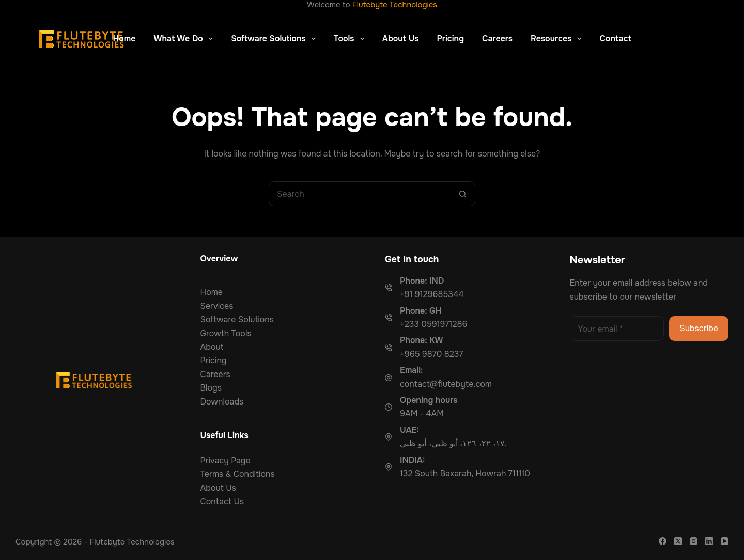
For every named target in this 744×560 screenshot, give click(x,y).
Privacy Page (226, 461)
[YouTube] (725, 541)
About (212, 347)
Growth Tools (226, 333)
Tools (351, 39)
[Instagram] (694, 541)
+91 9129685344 (432, 294)
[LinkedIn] (709, 541)
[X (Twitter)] (678, 541)
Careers (497, 38)
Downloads (222, 402)
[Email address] (617, 329)
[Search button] (463, 194)
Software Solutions (275, 39)
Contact (615, 38)
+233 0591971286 (433, 324)
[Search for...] (360, 194)
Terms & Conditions (238, 474)
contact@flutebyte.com (446, 384)
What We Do (186, 39)
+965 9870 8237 (431, 354)
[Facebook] (663, 541)
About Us (401, 38)
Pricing (450, 38)
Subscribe (699, 328)
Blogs (211, 388)
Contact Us (222, 501)
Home (125, 38)
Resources (558, 39)
